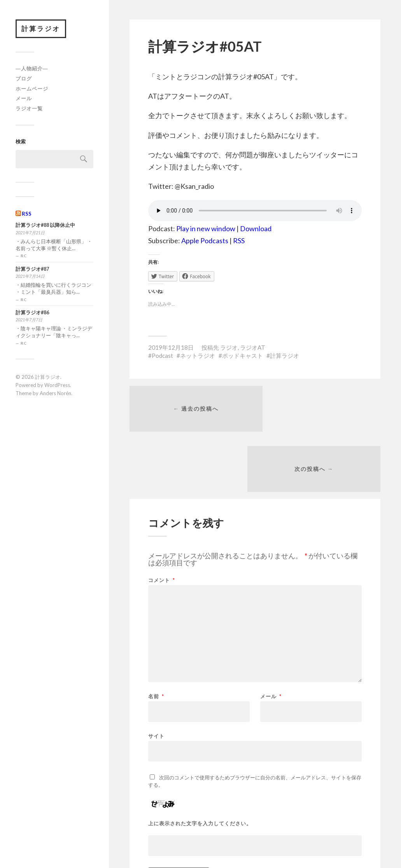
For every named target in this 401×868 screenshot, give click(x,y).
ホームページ (32, 89)
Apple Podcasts (205, 241)
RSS (27, 214)
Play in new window (206, 228)
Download (256, 228)
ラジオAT (253, 347)
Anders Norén (55, 394)
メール (24, 99)
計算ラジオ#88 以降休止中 (45, 226)
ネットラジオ (198, 356)
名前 (156, 638)
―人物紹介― (32, 69)
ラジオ (229, 347)
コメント (162, 522)
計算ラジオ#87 (32, 269)
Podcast (162, 356)
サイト (156, 677)
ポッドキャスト (243, 356)
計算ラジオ (41, 29)
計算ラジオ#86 (32, 313)
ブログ (24, 79)
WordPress (57, 385)
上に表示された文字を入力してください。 (200, 765)
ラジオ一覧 (29, 109)
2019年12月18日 (171, 347)
